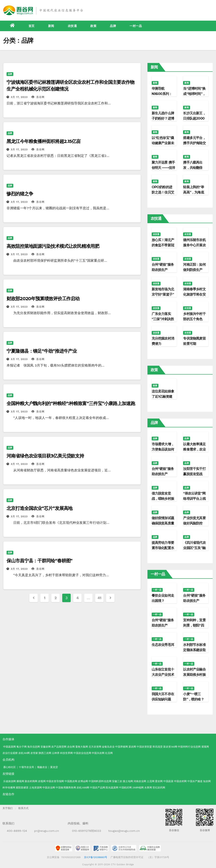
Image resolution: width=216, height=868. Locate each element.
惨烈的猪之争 (20, 194)
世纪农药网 (159, 788)
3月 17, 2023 (19, 97)
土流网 (151, 781)
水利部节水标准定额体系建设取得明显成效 (194, 650)
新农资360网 (170, 747)
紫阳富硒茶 (22, 788)
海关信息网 (34, 747)
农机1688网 (83, 788)
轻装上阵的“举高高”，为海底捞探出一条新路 (194, 192)
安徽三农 (117, 781)
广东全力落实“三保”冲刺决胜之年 (163, 319)
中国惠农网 (71, 781)
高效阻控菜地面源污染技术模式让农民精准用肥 (53, 246)
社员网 (109, 753)
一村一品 (136, 26)
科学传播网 (9, 788)
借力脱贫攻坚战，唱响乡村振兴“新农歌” (163, 499)
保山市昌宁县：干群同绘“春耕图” (39, 561)
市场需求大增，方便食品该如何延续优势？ (163, 449)
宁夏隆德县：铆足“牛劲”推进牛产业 (42, 351)
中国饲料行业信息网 (189, 747)
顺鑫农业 (42, 767)
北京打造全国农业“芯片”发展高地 (39, 508)
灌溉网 (205, 747)
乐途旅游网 (9, 781)
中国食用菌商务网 (66, 788)
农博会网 (83, 781)
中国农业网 (49, 788)
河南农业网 (140, 781)
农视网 (42, 781)
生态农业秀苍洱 (163, 645)
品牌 (113, 26)
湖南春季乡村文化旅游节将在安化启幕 (194, 294)
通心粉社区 (9, 767)
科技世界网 (66, 753)
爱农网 (159, 781)
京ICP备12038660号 (96, 857)
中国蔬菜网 (9, 747)
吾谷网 (38, 97)
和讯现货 (158, 747)
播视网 (20, 781)
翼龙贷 (54, 767)
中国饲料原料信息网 (100, 781)
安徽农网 (46, 747)
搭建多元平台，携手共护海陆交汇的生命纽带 (194, 143)
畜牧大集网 (82, 747)
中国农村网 (180, 781)
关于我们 (8, 808)
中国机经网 (125, 788)
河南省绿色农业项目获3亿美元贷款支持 (45, 456)
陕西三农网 (45, 753)
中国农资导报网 (55, 781)
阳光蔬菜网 (112, 788)
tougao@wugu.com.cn (124, 831)
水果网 (148, 788)
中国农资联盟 (144, 747)
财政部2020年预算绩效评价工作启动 (43, 299)
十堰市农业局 (26, 767)
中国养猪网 (121, 747)
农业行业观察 (10, 753)
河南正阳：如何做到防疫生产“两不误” (194, 270)
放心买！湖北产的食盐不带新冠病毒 (163, 245)
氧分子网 (22, 747)
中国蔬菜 (168, 781)
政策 (93, 26)
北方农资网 (95, 747)
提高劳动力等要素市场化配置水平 (163, 548)
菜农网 (132, 747)
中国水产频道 (195, 781)
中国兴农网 (98, 753)
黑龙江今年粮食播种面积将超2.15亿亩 (44, 141)
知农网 (207, 781)
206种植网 (138, 788)
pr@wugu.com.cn (47, 831)
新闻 (51, 26)
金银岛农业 (108, 747)
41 (99, 598)
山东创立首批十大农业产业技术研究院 (163, 675)
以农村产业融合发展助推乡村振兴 (194, 675)
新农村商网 (31, 781)
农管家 (34, 753)
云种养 (56, 753)
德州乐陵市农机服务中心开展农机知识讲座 (194, 245)
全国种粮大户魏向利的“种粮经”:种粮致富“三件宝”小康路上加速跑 (73, 403)
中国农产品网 (97, 788)
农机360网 (24, 753)
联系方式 (23, 808)
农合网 (71, 747)
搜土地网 (128, 781)
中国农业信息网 (82, 753)
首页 (32, 26)
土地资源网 (35, 788)
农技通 (72, 26)
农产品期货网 (59, 747)
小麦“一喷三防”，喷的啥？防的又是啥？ (193, 699)
